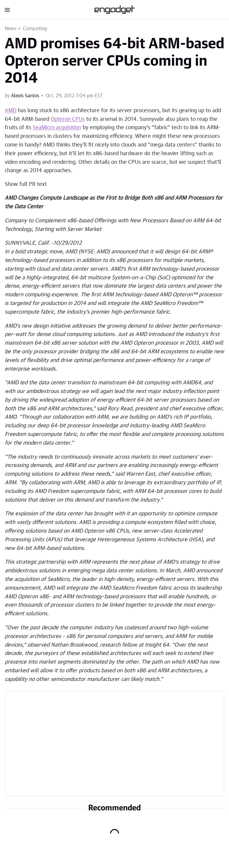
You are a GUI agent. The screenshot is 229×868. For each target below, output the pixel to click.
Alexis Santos (25, 96)
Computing (35, 29)
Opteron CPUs (68, 119)
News (11, 29)
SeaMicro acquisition (57, 128)
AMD (11, 111)
